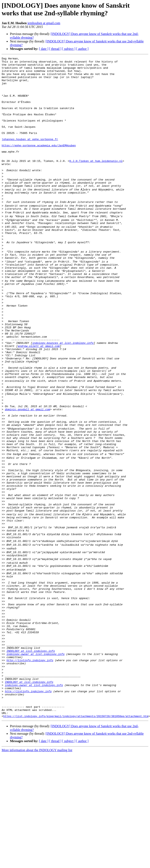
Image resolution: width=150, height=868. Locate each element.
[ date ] (44, 49)
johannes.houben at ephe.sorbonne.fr (30, 156)
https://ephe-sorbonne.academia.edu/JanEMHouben (39, 163)
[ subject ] (69, 49)
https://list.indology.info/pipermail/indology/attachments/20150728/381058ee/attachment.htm (76, 830)
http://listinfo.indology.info (30, 763)
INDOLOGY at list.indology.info (31, 752)
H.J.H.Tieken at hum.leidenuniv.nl (96, 182)
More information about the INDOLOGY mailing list (37, 864)
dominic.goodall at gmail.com (27, 473)
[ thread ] (55, 49)
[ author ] (82, 49)
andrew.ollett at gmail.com (39, 398)
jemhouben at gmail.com (44, 23)
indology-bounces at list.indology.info (63, 394)
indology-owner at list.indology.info (35, 756)
